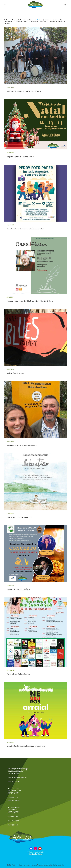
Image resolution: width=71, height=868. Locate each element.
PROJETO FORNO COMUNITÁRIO (18, 590)
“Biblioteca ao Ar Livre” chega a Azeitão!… (22, 445)
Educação (59, 20)
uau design (61, 865)
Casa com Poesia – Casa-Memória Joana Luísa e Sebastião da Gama (30, 301)
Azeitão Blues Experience (15, 373)
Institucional (8, 22)
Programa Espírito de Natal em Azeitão (20, 157)
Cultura (39, 20)
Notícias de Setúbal (56, 22)
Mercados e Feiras (22, 22)
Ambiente (30, 20)
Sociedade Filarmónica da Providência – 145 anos (24, 91)
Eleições (7, 23)
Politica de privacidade (36, 852)
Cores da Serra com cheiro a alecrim (19, 517)
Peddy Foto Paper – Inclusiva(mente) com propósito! (25, 229)
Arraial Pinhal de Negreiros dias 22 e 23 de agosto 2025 (26, 746)
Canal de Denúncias (35, 854)
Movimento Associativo (39, 22)
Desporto (48, 20)
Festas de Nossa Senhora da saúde (18, 674)
